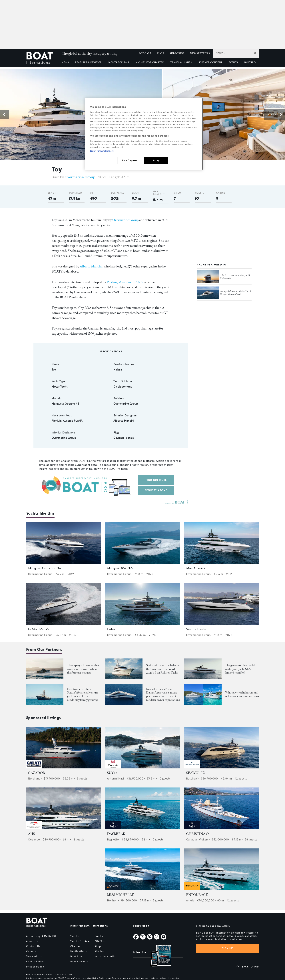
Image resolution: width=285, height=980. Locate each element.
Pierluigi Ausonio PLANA (125, 282)
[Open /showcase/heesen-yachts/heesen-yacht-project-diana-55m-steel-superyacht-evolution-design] (124, 694)
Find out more (156, 480)
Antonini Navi (115, 779)
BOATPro (100, 941)
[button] (5, 114)
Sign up (227, 948)
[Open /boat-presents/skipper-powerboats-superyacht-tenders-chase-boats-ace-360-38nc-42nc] (45, 669)
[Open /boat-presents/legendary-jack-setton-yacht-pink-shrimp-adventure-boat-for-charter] (45, 694)
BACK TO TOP (250, 967)
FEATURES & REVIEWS (88, 63)
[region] (144, 134)
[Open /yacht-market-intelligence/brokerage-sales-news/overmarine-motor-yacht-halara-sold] (208, 277)
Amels (190, 900)
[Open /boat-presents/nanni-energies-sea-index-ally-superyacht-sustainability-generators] (203, 669)
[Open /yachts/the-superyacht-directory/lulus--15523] (142, 604)
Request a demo (156, 490)
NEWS (65, 63)
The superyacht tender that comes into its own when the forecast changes (83, 669)
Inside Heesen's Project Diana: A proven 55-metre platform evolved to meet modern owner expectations (163, 694)
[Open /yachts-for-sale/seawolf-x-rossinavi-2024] (222, 748)
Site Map (100, 952)
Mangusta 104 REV (120, 568)
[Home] (42, 58)
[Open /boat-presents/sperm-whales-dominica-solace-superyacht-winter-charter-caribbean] (124, 669)
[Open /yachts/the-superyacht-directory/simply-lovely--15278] (222, 604)
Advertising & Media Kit (41, 936)
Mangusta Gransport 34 (44, 568)
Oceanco (34, 839)
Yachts (75, 936)
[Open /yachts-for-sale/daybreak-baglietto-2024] (142, 808)
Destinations (79, 952)
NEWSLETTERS (200, 53)
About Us (32, 941)
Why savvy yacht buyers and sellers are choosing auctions (242, 694)
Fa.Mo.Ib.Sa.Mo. (39, 629)
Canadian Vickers (197, 839)
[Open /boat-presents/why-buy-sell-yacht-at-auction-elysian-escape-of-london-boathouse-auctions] (203, 694)
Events (99, 936)
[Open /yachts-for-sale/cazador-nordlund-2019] (63, 748)
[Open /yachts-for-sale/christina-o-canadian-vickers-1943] (222, 808)
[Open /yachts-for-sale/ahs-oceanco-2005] (63, 808)
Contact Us (33, 946)
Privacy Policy (35, 967)
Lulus (111, 629)
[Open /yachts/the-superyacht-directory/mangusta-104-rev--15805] (142, 543)
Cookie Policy (35, 962)
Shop (98, 946)
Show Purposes (129, 160)
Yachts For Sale (80, 941)
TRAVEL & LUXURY (181, 63)
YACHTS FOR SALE (119, 63)
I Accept (156, 160)
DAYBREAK (116, 834)
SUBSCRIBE (177, 53)
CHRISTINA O (197, 834)
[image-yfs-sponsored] (34, 767)
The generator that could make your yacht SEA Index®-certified (240, 669)
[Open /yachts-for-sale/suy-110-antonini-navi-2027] (142, 748)
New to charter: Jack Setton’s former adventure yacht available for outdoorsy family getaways (83, 694)
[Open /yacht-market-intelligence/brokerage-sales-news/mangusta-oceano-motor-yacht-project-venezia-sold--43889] (208, 293)
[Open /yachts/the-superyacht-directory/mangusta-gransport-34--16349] (63, 543)
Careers (31, 952)
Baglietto (113, 839)
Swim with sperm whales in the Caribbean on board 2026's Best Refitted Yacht (163, 669)
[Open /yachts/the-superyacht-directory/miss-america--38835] (222, 543)
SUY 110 (113, 773)
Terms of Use (34, 957)
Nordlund (34, 779)
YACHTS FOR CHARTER (150, 63)
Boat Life (76, 957)
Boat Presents (79, 962)
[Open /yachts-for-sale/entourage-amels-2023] (222, 869)
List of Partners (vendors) (102, 151)
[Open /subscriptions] (158, 956)
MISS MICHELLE (121, 895)
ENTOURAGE (197, 895)
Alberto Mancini (91, 266)
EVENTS (233, 63)
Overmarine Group (80, 177)
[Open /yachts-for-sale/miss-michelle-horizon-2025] (142, 869)
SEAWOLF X (196, 773)
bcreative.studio (105, 957)
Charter (75, 946)
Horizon (112, 900)
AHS (31, 834)
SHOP (160, 53)
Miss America (195, 568)
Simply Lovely (196, 629)
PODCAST (145, 53)
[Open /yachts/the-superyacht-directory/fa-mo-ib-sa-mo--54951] (63, 604)
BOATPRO (250, 63)
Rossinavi (192, 779)
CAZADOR (37, 773)
